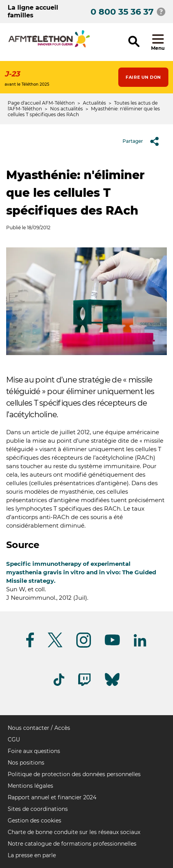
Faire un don (143, 77)
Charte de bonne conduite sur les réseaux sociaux (74, 832)
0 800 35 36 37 (122, 12)
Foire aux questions (34, 751)
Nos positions (26, 763)
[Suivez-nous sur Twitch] (84, 684)
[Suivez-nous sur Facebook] (30, 646)
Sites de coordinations (38, 809)
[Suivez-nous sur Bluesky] (112, 686)
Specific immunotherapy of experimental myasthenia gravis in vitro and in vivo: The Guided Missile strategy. (81, 572)
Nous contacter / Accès (39, 728)
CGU (14, 739)
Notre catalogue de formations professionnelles (72, 844)
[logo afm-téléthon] (49, 46)
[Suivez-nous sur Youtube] (112, 644)
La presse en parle (32, 855)
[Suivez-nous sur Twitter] (55, 646)
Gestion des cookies (34, 821)
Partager (144, 141)
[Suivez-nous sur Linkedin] (140, 645)
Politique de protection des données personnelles (74, 774)
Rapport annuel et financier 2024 (52, 797)
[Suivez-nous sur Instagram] (84, 646)
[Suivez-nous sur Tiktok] (59, 684)
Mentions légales (30, 786)
